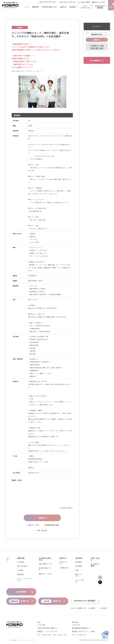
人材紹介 (20, 570)
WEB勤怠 (92, 608)
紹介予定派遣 (22, 566)
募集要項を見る (97, 34)
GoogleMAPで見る (66, 508)
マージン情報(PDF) (13, 640)
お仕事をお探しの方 (49, 7)
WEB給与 (104, 608)
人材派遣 (20, 562)
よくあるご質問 (84, 2)
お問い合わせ (95, 559)
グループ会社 (79, 581)
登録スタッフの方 (98, 2)
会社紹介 (73, 7)
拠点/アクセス (79, 575)
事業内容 (35, 7)
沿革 (77, 570)
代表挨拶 (79, 562)
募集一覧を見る (42, 530)
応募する (42, 518)
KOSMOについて (63, 563)
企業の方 (63, 7)
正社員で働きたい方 (45, 569)
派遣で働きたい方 (45, 564)
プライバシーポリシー (29, 640)
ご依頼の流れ (64, 568)
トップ (26, 7)
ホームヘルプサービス (25, 579)
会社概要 (79, 566)
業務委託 (20, 574)
